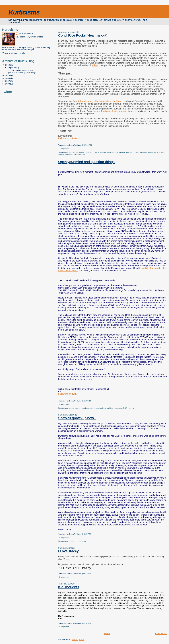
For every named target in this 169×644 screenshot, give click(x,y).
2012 (8, 65)
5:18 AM (87, 574)
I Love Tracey (68, 551)
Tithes (95, 65)
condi (87, 152)
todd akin (82, 154)
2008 (8, 78)
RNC (163, 152)
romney (61, 154)
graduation (82, 541)
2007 (8, 81)
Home (107, 634)
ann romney (73, 152)
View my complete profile (14, 53)
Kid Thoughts (69, 587)
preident (143, 152)
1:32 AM (87, 623)
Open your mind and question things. (87, 162)
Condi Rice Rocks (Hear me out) (83, 35)
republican (152, 152)
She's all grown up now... (77, 418)
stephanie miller (71, 154)
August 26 (12, 68)
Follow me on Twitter (68, 138)
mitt (117, 152)
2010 (8, 75)
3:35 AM (87, 534)
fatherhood (73, 541)
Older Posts (161, 634)
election (103, 152)
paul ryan (129, 152)
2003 (8, 84)
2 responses (64, 149)
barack (81, 152)
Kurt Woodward (26, 34)
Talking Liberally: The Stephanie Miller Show (99, 101)
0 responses (64, 404)
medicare (111, 152)
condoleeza (95, 152)
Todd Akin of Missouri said (114, 111)
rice (158, 152)
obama (122, 152)
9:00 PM (88, 401)
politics (137, 152)
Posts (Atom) (78, 640)
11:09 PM (88, 145)
